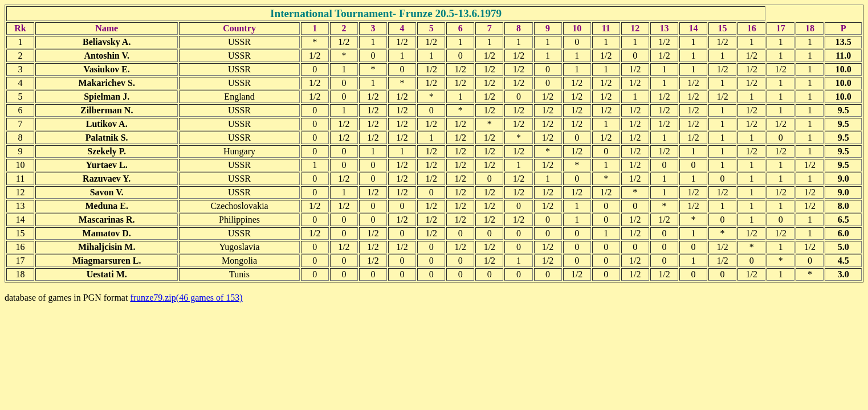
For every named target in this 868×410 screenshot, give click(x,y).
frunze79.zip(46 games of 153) (186, 298)
